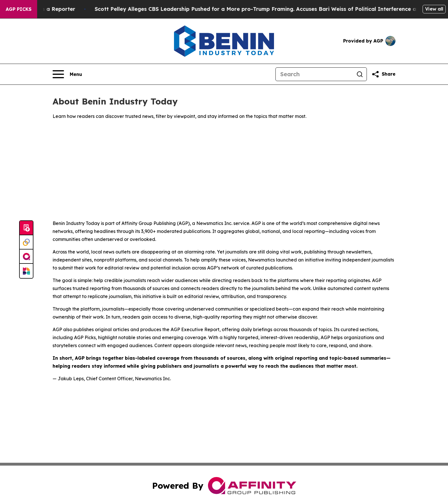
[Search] (314, 74)
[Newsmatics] (26, 271)
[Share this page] (383, 74)
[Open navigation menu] (67, 74)
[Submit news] (26, 228)
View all (434, 9)
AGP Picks (19, 9)
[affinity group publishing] (26, 257)
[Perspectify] (26, 242)
